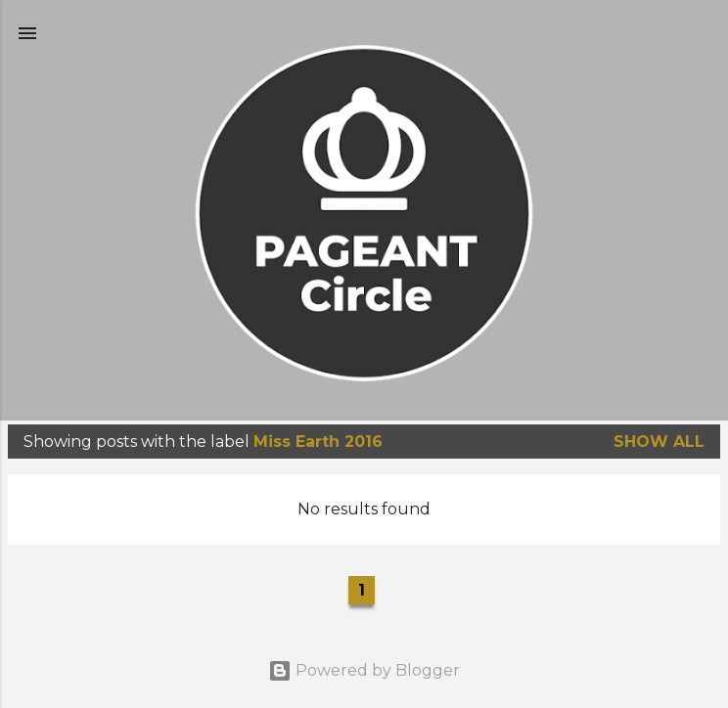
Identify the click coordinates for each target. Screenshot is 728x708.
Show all (659, 442)
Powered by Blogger (364, 670)
